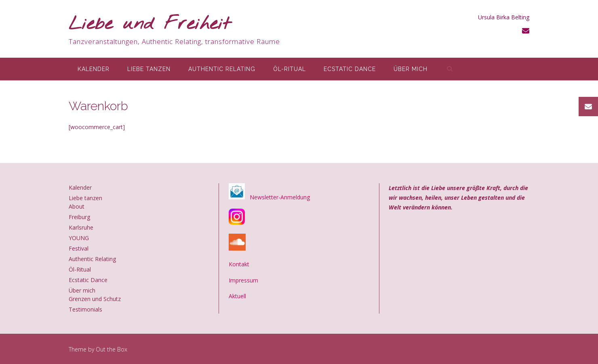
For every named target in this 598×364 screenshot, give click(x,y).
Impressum (243, 280)
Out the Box (112, 349)
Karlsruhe (81, 227)
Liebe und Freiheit (150, 24)
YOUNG (79, 238)
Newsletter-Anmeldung (280, 197)
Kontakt (239, 264)
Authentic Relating (222, 69)
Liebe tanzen (149, 69)
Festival (79, 248)
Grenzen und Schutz (95, 299)
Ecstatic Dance (350, 69)
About (77, 206)
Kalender (94, 69)
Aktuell (237, 296)
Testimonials (85, 309)
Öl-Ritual (290, 69)
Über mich (411, 69)
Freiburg (79, 217)
